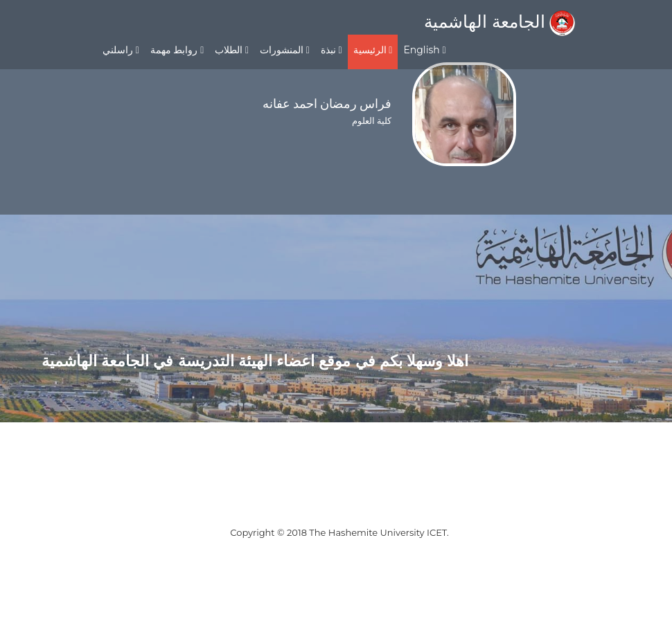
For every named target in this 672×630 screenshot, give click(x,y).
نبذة (331, 50)
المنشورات (285, 50)
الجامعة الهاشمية (499, 21)
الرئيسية (373, 50)
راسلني (121, 50)
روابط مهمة (177, 50)
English (424, 50)
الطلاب (232, 50)
